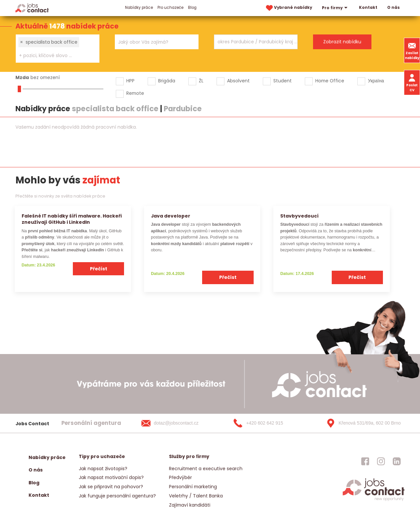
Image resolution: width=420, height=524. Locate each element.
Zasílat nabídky (412, 50)
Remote (135, 93)
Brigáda (167, 81)
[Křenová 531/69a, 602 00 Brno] (361, 423)
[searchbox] (53, 56)
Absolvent (238, 81)
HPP (130, 81)
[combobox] (58, 49)
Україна (376, 81)
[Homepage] (32, 8)
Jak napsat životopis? (103, 469)
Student (283, 81)
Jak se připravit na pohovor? (111, 487)
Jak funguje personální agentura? (117, 496)
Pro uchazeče (170, 8)
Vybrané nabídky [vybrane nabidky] (288, 8)
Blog (192, 8)
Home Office (330, 81)
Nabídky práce (139, 8)
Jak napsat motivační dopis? (111, 477)
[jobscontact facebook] (365, 461)
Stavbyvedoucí (299, 216)
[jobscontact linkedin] (397, 461)
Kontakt (368, 8)
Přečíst (99, 269)
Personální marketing (193, 487)
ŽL (201, 81)
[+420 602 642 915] (269, 423)
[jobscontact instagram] (381, 461)
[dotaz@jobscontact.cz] (177, 423)
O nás (393, 8)
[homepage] (374, 501)
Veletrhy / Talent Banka (196, 496)
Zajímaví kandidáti (190, 505)
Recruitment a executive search (206, 469)
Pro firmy (336, 8)
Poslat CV (412, 82)
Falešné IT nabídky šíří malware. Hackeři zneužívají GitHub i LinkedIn (72, 219)
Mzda (22, 77)
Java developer (171, 216)
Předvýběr (180, 477)
